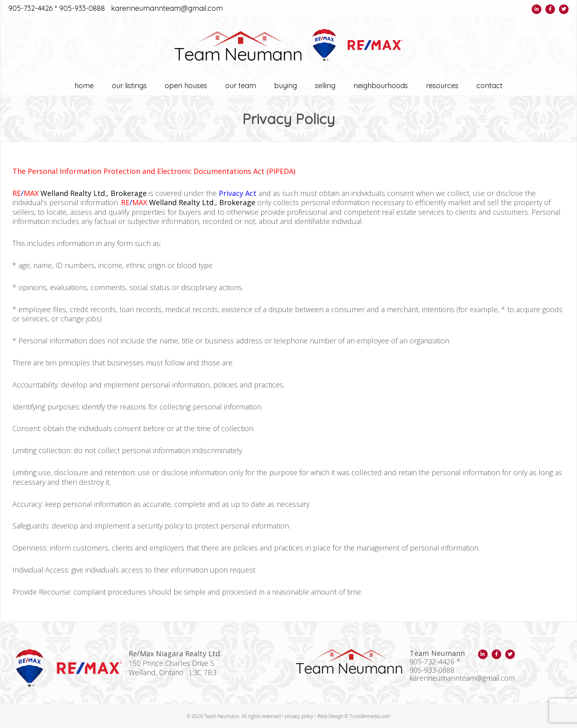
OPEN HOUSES (186, 86)
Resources (442, 86)
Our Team (241, 86)
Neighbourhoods (381, 86)
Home (84, 86)
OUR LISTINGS (129, 86)
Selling (325, 86)
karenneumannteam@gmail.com (167, 9)
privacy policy (299, 716)
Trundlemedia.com (370, 716)
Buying (285, 86)
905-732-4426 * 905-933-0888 (57, 9)
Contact (489, 86)
